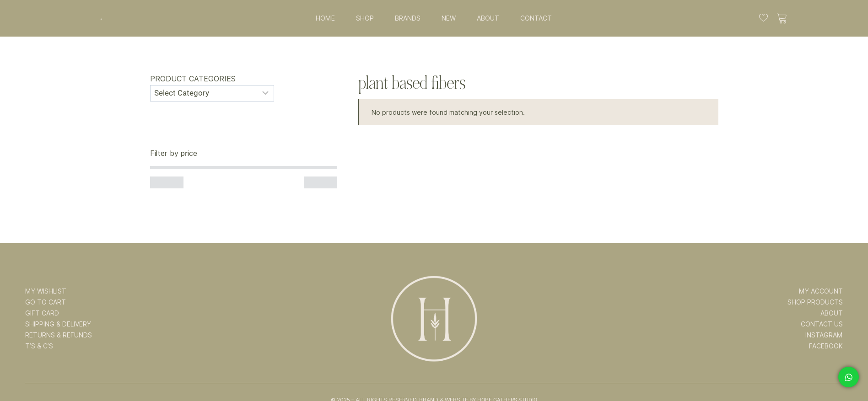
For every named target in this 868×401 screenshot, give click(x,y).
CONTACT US (822, 324)
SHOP (365, 18)
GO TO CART (46, 302)
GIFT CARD (42, 313)
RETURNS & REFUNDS (59, 335)
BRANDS (408, 18)
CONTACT (536, 18)
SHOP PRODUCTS (815, 302)
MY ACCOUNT (821, 291)
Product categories (193, 79)
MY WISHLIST (46, 291)
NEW (449, 18)
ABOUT (488, 18)
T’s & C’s (39, 346)
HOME (325, 18)
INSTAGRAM (824, 335)
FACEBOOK (826, 346)
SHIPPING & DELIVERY (58, 324)
